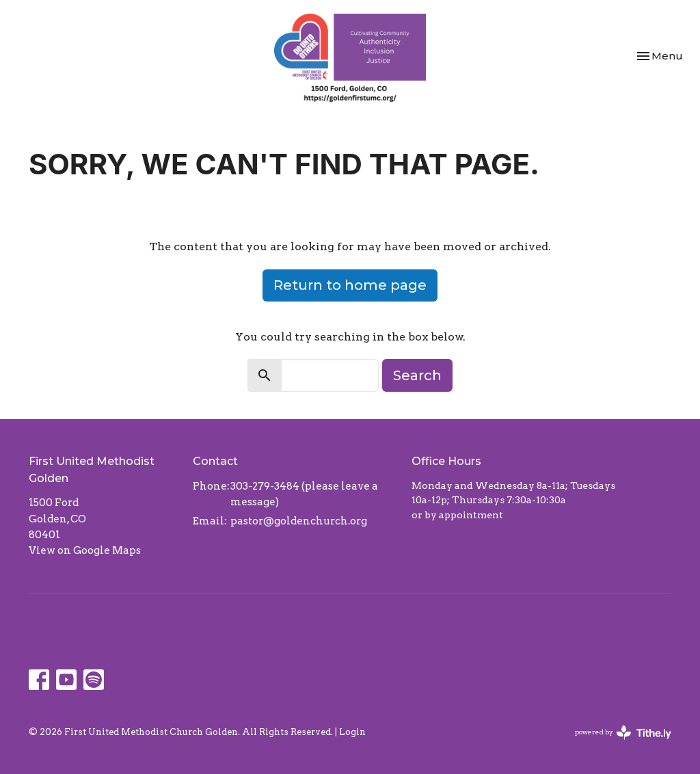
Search (417, 375)
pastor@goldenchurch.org (299, 521)
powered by (623, 733)
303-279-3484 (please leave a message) (304, 494)
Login (352, 732)
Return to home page (350, 285)
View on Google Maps (85, 550)
